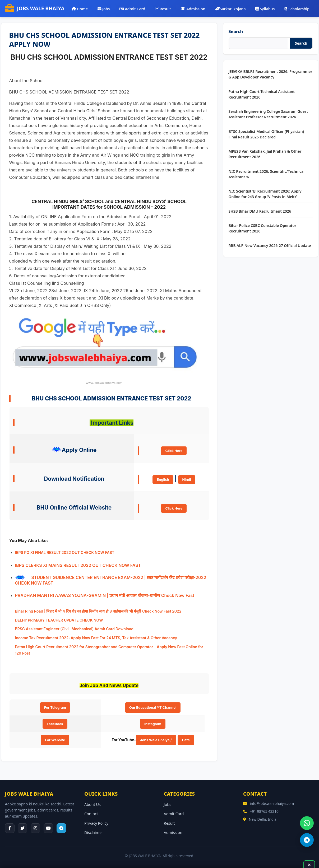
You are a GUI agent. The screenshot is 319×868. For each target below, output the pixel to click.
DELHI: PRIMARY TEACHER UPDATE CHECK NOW (59, 620)
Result (163, 9)
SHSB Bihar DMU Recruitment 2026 (260, 211)
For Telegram (55, 707)
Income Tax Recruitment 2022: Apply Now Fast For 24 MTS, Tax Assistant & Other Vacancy (96, 638)
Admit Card (132, 9)
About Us (93, 804)
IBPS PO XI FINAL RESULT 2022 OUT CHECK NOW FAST (65, 552)
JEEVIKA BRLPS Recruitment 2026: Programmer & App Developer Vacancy (271, 74)
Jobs (104, 9)
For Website (55, 740)
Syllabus (265, 9)
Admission (193, 9)
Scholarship (297, 9)
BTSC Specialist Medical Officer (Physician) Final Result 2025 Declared (266, 134)
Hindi (187, 479)
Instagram (153, 724)
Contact (91, 814)
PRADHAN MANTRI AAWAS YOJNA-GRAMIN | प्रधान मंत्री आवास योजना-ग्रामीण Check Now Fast (105, 595)
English (163, 479)
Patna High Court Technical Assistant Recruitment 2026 (262, 94)
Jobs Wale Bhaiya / (156, 740)
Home (80, 9)
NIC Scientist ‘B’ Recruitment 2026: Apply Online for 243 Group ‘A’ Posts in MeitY (265, 194)
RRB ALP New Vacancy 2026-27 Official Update (270, 246)
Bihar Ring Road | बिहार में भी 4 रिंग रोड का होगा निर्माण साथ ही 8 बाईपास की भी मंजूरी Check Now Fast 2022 (98, 611)
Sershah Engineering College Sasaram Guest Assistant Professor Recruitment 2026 (268, 114)
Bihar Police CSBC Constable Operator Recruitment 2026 (263, 228)
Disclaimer (94, 832)
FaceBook (55, 724)
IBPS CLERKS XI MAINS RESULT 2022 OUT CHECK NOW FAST (78, 565)
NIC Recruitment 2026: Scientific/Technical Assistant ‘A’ (267, 174)
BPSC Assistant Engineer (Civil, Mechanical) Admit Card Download (74, 629)
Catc (186, 740)
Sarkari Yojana (230, 9)
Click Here (174, 451)
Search (236, 31)
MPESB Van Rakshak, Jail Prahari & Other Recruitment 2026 (265, 154)
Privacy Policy (96, 823)
